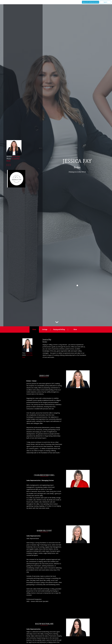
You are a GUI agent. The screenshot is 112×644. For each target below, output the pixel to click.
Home (34, 329)
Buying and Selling (59, 329)
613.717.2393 (16, 156)
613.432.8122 (15, 159)
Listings (45, 329)
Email (24, 357)
